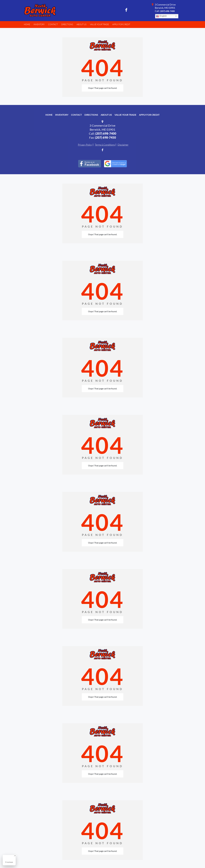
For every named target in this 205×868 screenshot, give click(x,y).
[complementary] (197, 860)
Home (49, 115)
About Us (106, 115)
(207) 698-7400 (167, 11)
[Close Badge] (15, 856)
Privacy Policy (85, 145)
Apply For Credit (149, 115)
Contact (76, 115)
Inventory (62, 115)
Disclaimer (123, 145)
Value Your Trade (125, 115)
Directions (91, 115)
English (161, 16)
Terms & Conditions (105, 145)
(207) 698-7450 (106, 138)
